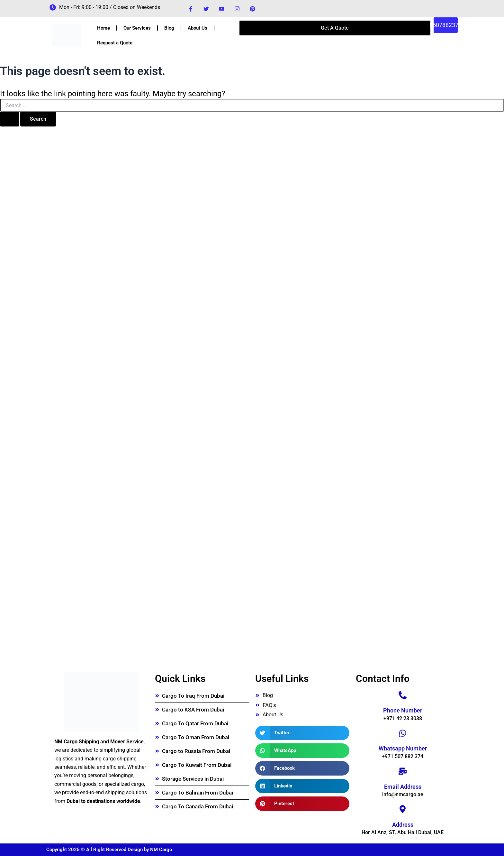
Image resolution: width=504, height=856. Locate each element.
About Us (198, 28)
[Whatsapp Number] (403, 733)
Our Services (137, 28)
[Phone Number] (403, 695)
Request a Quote (115, 43)
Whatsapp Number (403, 748)
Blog (169, 28)
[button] (302, 733)
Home (104, 28)
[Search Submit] (10, 119)
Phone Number (403, 710)
